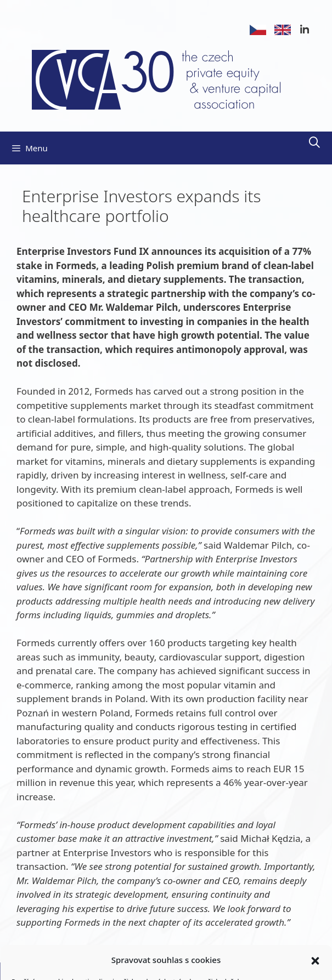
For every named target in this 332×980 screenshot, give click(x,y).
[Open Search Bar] (314, 143)
